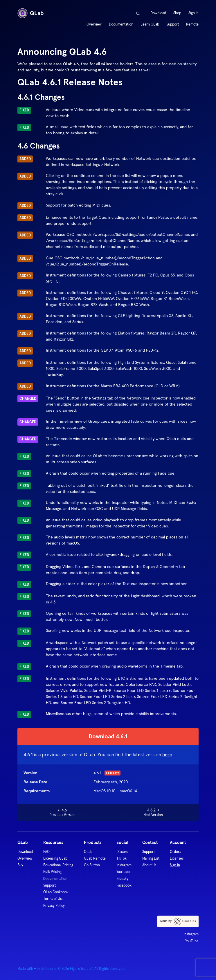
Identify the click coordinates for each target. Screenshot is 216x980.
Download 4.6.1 (108, 736)
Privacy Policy (54, 906)
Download (158, 13)
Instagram (124, 865)
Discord (122, 852)
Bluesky (122, 879)
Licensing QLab (55, 858)
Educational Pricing (58, 865)
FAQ (46, 852)
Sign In (193, 13)
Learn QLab (150, 24)
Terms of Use (53, 899)
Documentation (121, 24)
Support (173, 24)
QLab (31, 13)
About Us (149, 865)
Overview (94, 24)
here (167, 755)
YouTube (123, 872)
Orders (175, 852)
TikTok (122, 858)
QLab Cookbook (56, 892)
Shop (177, 13)
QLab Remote (95, 858)
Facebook (124, 885)
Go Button (92, 865)
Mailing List (151, 858)
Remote (192, 24)
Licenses (177, 858)
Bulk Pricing (52, 872)
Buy (20, 865)
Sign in (175, 865)
